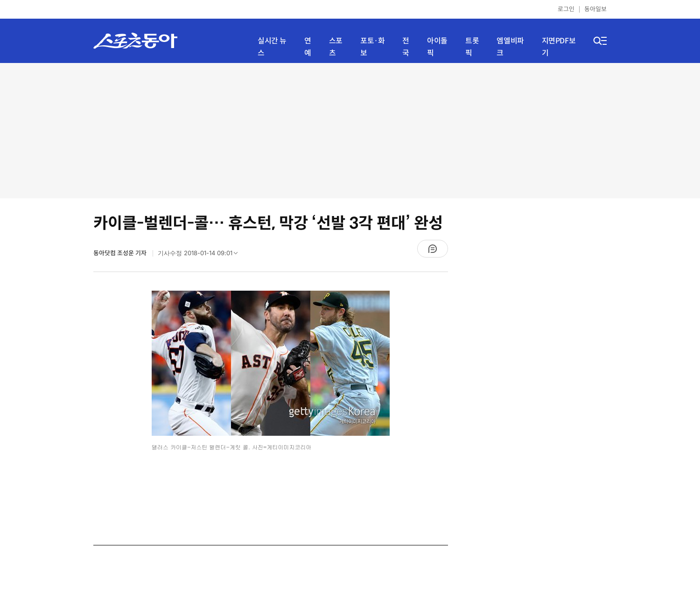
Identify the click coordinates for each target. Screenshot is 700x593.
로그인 (566, 9)
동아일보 (595, 9)
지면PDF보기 (559, 47)
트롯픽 (472, 47)
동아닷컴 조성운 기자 (121, 253)
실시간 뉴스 (272, 47)
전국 (406, 47)
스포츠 (336, 47)
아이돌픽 (437, 47)
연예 (308, 47)
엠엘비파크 (510, 47)
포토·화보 (372, 47)
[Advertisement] (350, 131)
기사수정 (201, 255)
